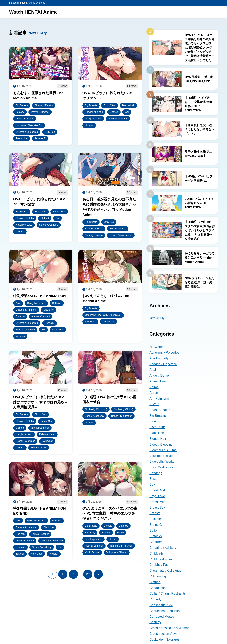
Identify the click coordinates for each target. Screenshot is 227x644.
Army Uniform (159, 398)
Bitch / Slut (157, 427)
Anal (153, 370)
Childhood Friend (162, 559)
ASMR (154, 404)
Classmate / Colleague (165, 571)
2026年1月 (157, 318)
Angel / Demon (160, 376)
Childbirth (156, 553)
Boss (153, 479)
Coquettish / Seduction (165, 611)
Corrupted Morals (162, 617)
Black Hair (157, 433)
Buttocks (155, 536)
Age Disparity (159, 358)
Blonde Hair (158, 439)
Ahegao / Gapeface (163, 364)
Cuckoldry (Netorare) (164, 640)
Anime (154, 387)
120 (88, 574)
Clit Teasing (158, 576)
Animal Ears (158, 381)
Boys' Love (157, 496)
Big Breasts (158, 416)
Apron (154, 393)
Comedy (155, 599)
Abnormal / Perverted (164, 353)
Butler (154, 531)
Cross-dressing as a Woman (170, 628)
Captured (156, 542)
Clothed (155, 582)
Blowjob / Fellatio (161, 456)
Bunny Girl (157, 525)
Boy (152, 484)
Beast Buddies (160, 410)
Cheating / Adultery (163, 548)
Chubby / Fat (159, 565)
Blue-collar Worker (162, 462)
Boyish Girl (157, 490)
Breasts (155, 513)
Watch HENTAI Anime (33, 12)
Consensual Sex (161, 605)
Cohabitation (158, 588)
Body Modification (162, 467)
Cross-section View (163, 634)
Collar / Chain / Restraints (168, 593)
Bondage (156, 473)
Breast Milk (157, 502)
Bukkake (155, 519)
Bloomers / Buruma (163, 450)
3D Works (156, 347)
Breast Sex (157, 507)
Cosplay (155, 622)
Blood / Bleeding (161, 444)
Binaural (155, 421)
